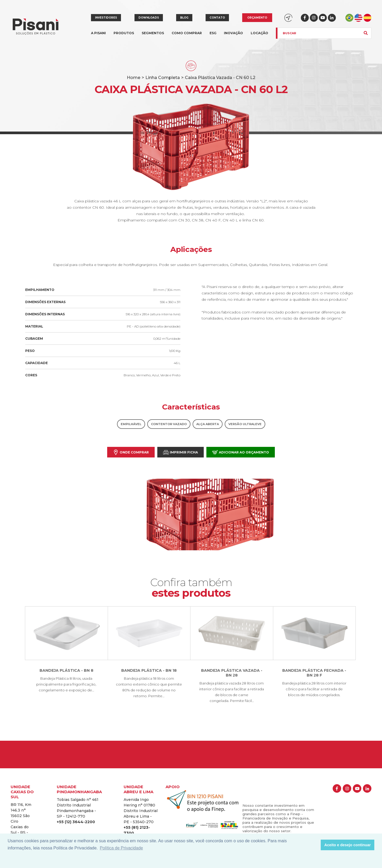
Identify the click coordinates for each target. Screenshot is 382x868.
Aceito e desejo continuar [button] (348, 845)
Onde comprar (131, 452)
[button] (315, 845)
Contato (217, 18)
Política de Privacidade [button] (121, 848)
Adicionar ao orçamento (241, 452)
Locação (259, 33)
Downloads (149, 18)
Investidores (106, 18)
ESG (213, 33)
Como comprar (187, 33)
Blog (184, 18)
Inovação (233, 33)
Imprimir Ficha (181, 452)
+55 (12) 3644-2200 (76, 822)
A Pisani (98, 36)
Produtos (124, 36)
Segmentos (153, 36)
